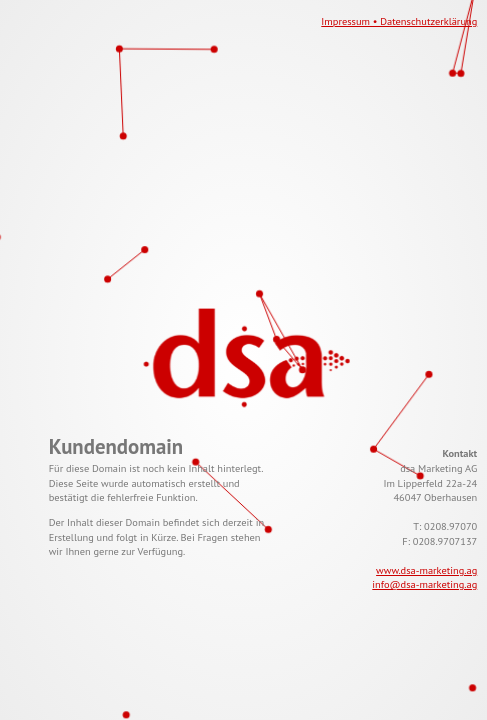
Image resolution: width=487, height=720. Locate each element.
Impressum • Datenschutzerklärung (399, 21)
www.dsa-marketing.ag (426, 570)
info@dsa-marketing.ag (424, 584)
